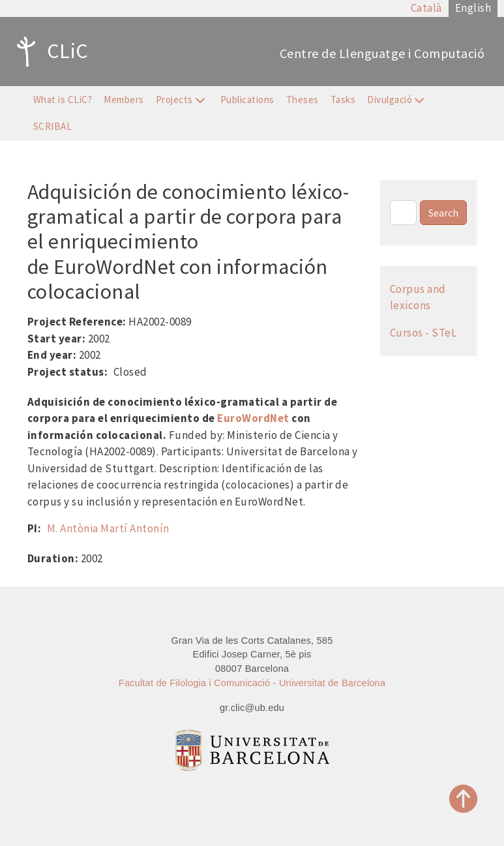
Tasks (343, 99)
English (473, 8)
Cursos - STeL (423, 333)
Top (464, 799)
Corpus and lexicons (418, 297)
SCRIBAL (53, 126)
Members (124, 99)
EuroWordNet (253, 418)
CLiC (49, 52)
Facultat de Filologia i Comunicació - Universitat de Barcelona (252, 683)
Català (426, 8)
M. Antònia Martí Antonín (108, 528)
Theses (303, 99)
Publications (247, 99)
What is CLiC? (63, 99)
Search (443, 213)
